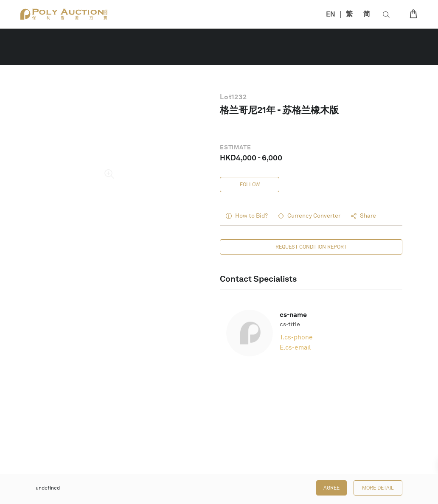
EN (331, 14)
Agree (331, 488)
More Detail (378, 488)
